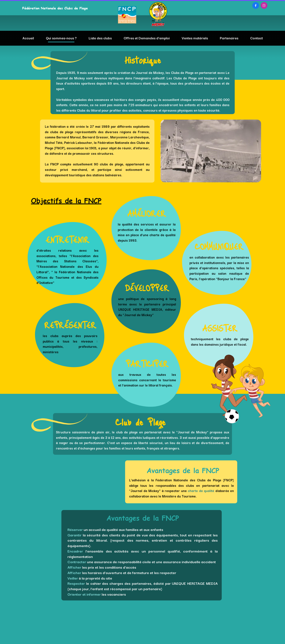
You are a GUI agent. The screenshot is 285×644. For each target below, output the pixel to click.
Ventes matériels (195, 38)
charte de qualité (201, 491)
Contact (256, 38)
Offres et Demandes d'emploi (147, 38)
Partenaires (229, 38)
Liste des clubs (100, 38)
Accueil (28, 38)
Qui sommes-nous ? (61, 38)
